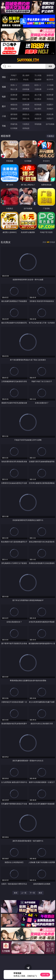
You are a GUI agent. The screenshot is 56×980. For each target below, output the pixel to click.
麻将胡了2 (14, 79)
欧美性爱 (50, 95)
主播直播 (38, 89)
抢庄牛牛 (50, 79)
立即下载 (45, 975)
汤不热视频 (50, 124)
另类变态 (50, 99)
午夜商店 (26, 124)
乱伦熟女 (38, 99)
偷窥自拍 (14, 105)
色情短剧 (26, 128)
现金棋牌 (38, 79)
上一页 (24, 893)
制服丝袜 (14, 99)
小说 (4, 116)
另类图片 (50, 109)
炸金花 (26, 79)
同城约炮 (14, 124)
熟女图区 (38, 109)
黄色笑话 (38, 118)
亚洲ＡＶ (14, 85)
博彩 (4, 77)
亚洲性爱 (14, 95)
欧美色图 (38, 105)
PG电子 (14, 75)
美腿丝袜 (14, 109)
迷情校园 (14, 118)
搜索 (50, 66)
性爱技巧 (50, 118)
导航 (4, 126)
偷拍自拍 (26, 95)
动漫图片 (50, 105)
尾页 (40, 893)
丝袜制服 (26, 89)
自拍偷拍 (26, 85)
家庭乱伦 (26, 114)
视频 (4, 87)
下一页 (32, 893)
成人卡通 (38, 95)
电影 (4, 97)
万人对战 (38, 75)
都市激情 (14, 114)
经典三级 (26, 99)
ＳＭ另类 (50, 89)
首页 (16, 893)
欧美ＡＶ (38, 85)
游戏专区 (50, 75)
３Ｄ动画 (50, 85)
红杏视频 (14, 128)
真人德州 (26, 75)
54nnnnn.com (28, 60)
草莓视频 (38, 124)
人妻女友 (38, 114)
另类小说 (26, 118)
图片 (4, 106)
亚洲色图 (26, 105)
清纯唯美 (26, 109)
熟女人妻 (14, 89)
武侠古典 (50, 114)
